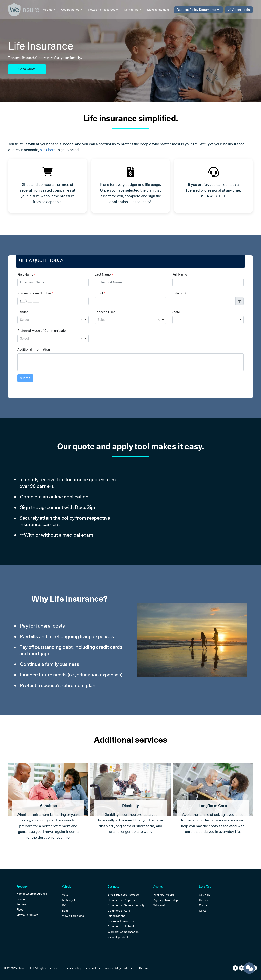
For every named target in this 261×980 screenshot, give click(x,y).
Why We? (159, 905)
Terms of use (94, 968)
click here (48, 150)
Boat (65, 911)
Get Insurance (72, 10)
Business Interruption (121, 921)
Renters (21, 904)
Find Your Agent (164, 895)
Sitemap (148, 968)
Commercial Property (121, 900)
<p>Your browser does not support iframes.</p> (130, 327)
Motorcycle (69, 900)
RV (64, 905)
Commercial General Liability (126, 905)
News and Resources (103, 10)
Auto (65, 895)
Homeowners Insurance (32, 894)
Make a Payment (158, 10)
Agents (49, 10)
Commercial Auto (119, 911)
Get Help (205, 895)
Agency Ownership (166, 900)
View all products (27, 915)
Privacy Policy (72, 968)
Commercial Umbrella (122, 926)
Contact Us (133, 10)
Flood (20, 910)
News (203, 911)
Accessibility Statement (122, 968)
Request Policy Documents (198, 10)
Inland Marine (117, 916)
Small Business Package (123, 895)
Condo (21, 899)
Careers (204, 900)
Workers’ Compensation (123, 932)
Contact (204, 905)
